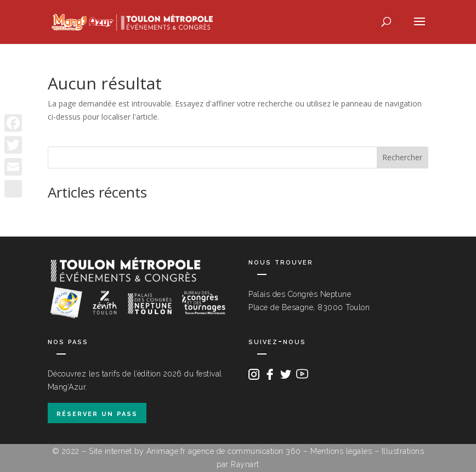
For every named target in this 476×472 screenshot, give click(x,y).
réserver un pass (97, 413)
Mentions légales (341, 451)
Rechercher (402, 157)
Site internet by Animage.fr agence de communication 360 (195, 451)
